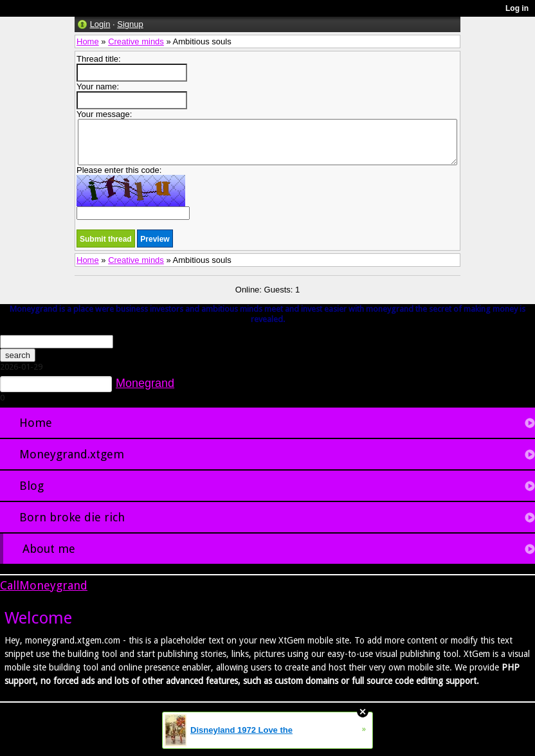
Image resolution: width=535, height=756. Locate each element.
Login (100, 24)
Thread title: (132, 68)
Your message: (267, 137)
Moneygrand (53, 585)
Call (10, 585)
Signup (130, 24)
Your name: (132, 95)
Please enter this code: (133, 193)
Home (88, 41)
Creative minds (136, 41)
